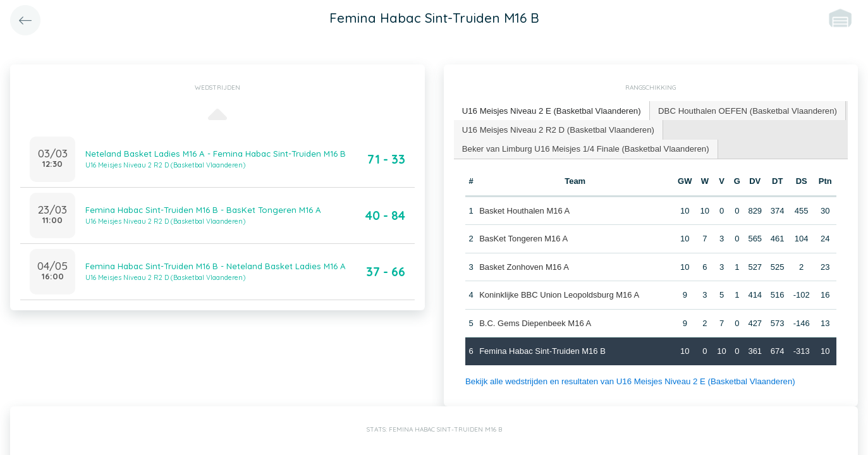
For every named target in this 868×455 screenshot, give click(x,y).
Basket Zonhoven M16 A (524, 266)
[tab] (550, 111)
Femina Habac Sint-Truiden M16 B (542, 350)
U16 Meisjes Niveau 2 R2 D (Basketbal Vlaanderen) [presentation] (557, 129)
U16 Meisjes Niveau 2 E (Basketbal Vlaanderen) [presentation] (550, 110)
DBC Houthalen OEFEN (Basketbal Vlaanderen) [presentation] (743, 110)
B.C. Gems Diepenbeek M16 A (535, 322)
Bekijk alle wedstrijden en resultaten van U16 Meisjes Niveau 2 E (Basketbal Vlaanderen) (627, 380)
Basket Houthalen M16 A (524, 209)
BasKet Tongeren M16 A (523, 238)
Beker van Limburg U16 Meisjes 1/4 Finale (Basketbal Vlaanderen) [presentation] (584, 148)
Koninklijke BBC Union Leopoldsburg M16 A (559, 294)
